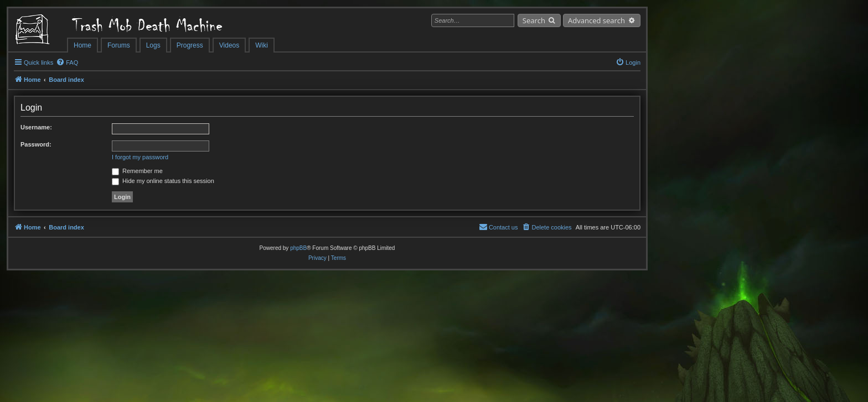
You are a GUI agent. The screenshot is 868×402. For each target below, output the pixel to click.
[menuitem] (67, 62)
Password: (36, 144)
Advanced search (596, 20)
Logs (153, 45)
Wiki (262, 45)
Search (534, 20)
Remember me (137, 171)
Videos (229, 45)
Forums (119, 45)
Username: (36, 127)
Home (82, 45)
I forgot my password (140, 157)
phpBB (298, 248)
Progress (190, 45)
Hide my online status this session (163, 181)
